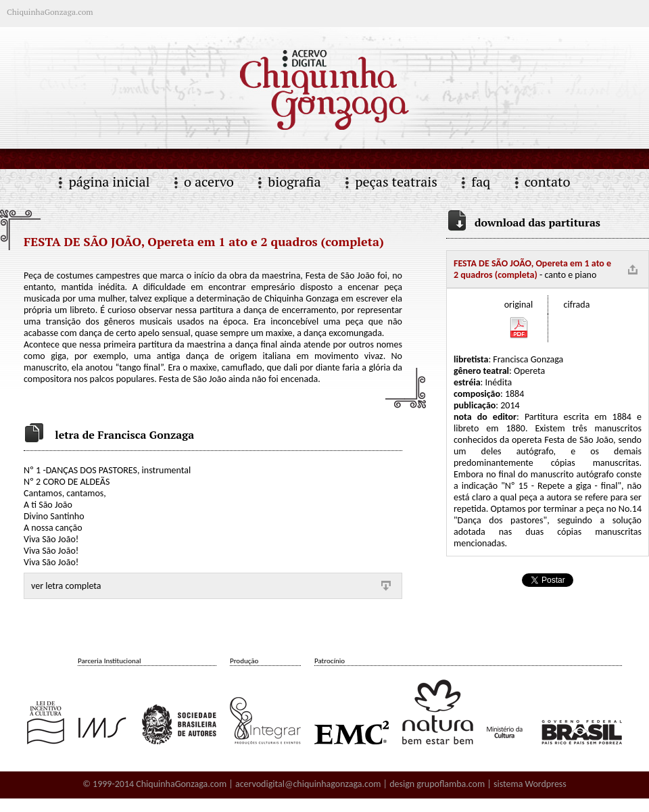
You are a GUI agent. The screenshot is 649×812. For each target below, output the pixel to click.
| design (399, 784)
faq (481, 182)
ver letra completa (66, 586)
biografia (294, 182)
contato (548, 182)
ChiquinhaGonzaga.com (181, 784)
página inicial (109, 182)
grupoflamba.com (451, 784)
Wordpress (546, 784)
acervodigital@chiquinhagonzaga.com (308, 784)
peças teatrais (396, 182)
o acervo (209, 182)
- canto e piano (532, 269)
